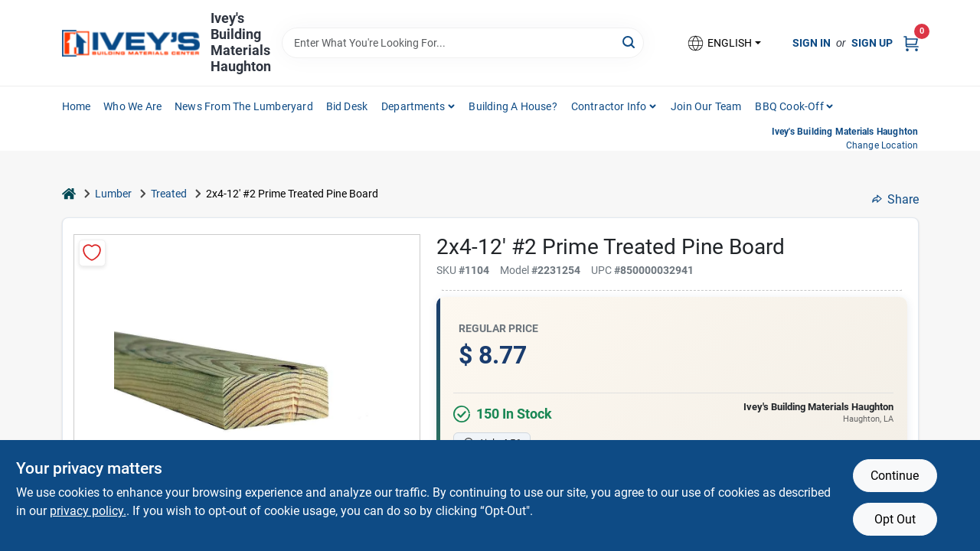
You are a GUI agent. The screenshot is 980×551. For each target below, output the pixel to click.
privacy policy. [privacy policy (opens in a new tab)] (88, 511)
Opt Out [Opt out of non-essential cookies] (895, 519)
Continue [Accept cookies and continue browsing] (895, 476)
